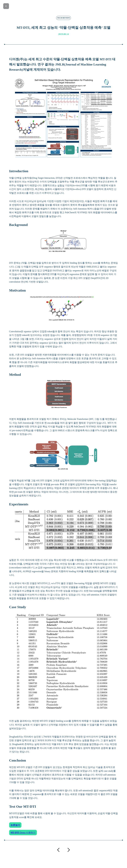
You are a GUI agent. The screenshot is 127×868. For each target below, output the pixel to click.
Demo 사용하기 (23, 833)
